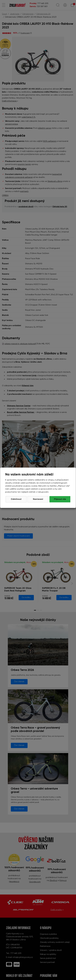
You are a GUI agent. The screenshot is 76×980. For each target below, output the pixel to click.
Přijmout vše (60, 499)
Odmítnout (16, 499)
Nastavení (38, 499)
